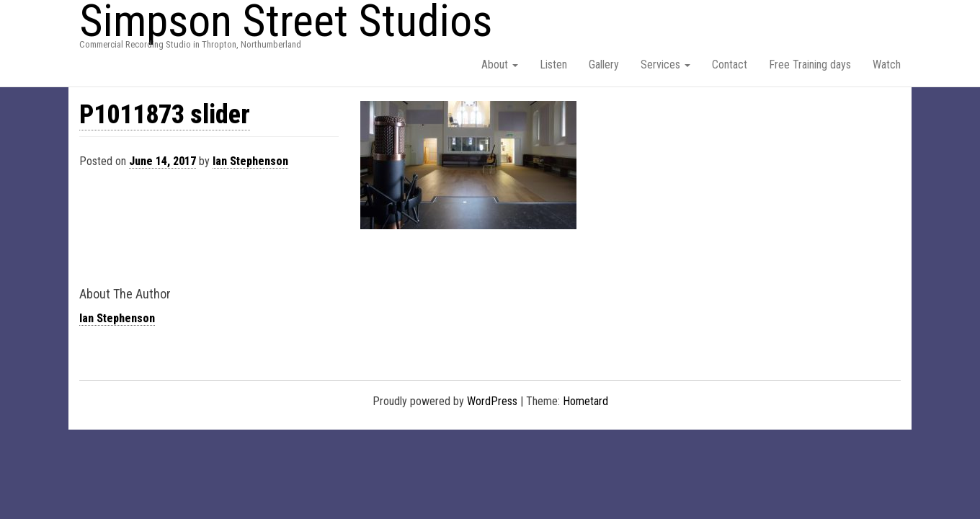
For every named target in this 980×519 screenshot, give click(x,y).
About (500, 65)
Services (665, 65)
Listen (553, 65)
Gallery (604, 65)
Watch (887, 65)
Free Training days (810, 65)
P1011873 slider (165, 115)
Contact (730, 65)
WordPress (492, 401)
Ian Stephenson (250, 161)
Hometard (585, 401)
